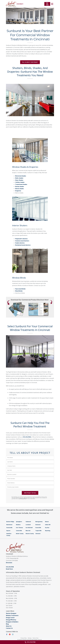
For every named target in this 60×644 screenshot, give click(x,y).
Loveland (28, 525)
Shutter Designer (11, 613)
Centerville (19, 531)
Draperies (18, 191)
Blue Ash (28, 531)
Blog (7, 624)
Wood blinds (19, 291)
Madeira (18, 525)
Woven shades (19, 189)
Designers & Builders (12, 622)
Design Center (10, 618)
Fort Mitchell (29, 528)
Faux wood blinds (20, 289)
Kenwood (38, 525)
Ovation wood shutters (22, 241)
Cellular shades (20, 182)
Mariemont (9, 525)
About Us (9, 626)
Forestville (38, 528)
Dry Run (47, 528)
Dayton (8, 531)
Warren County (30, 534)
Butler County (20, 534)
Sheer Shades (19, 180)
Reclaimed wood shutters (23, 245)
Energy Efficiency (11, 620)
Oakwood (28, 522)
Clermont (38, 534)
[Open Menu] (52, 4)
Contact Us (9, 628)
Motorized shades (21, 176)
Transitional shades (21, 184)
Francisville (9, 528)
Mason (47, 522)
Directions (9, 563)
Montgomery (39, 522)
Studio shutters (20, 243)
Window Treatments (12, 615)
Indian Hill (48, 525)
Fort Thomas (19, 528)
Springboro (19, 522)
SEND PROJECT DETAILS (30, 493)
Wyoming (48, 531)
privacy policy (23, 499)
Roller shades (19, 178)
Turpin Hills (38, 531)
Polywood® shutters (21, 239)
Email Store (9, 569)
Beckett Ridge (10, 522)
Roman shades (20, 187)
